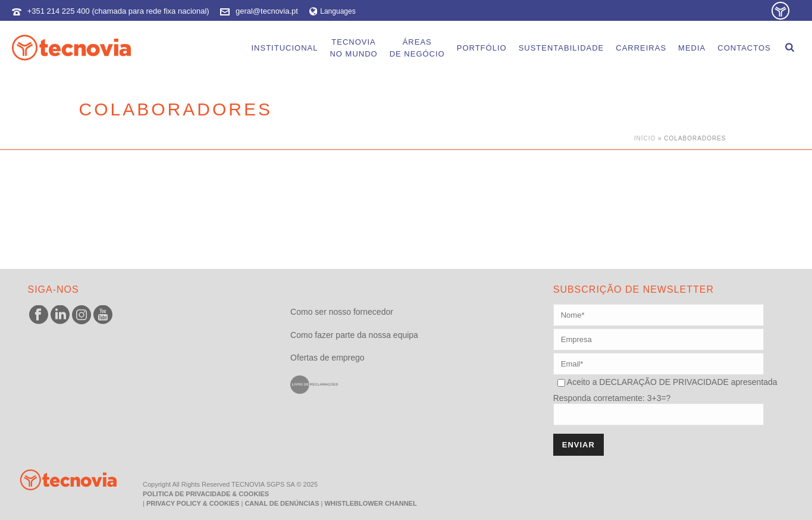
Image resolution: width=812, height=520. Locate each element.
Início (645, 138)
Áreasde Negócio (417, 48)
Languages (333, 11)
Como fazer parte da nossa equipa (354, 335)
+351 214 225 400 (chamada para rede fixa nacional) (118, 11)
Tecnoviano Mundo (353, 48)
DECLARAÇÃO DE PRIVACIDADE (662, 382)
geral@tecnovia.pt (267, 11)
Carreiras (641, 48)
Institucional (284, 48)
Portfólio (482, 48)
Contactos (744, 48)
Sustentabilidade (562, 48)
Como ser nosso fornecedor (342, 312)
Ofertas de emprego (327, 358)
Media (692, 48)
